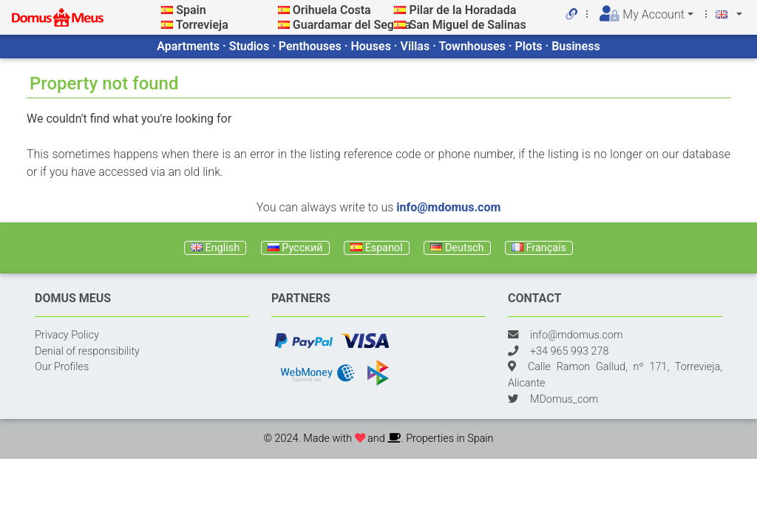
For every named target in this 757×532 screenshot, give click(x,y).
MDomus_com (564, 399)
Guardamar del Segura (352, 25)
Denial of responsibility (87, 351)
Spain (191, 10)
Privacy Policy (67, 335)
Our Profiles (62, 367)
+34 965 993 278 (569, 351)
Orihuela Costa (332, 10)
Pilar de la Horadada (462, 10)
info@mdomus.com (448, 207)
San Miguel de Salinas (467, 25)
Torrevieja (202, 25)
